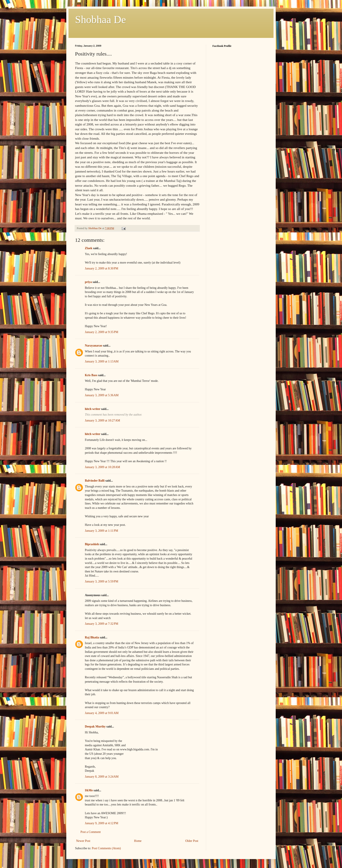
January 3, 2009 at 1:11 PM (102, 531)
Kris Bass (91, 375)
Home (138, 841)
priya (88, 282)
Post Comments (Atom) (106, 848)
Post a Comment (91, 832)
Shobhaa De (100, 19)
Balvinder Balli (95, 481)
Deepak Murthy (95, 727)
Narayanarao (93, 346)
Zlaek (89, 248)
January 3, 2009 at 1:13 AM (102, 361)
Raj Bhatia (92, 637)
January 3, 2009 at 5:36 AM (102, 395)
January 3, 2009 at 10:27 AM (103, 420)
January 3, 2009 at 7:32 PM (102, 624)
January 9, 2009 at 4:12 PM (102, 823)
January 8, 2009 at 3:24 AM (102, 777)
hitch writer (93, 409)
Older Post (192, 841)
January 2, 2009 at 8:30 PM (102, 268)
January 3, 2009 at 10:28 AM (103, 467)
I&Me (89, 790)
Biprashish (92, 544)
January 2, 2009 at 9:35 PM (102, 332)
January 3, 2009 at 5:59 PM (102, 581)
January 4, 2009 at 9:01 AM (102, 713)
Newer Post (83, 841)
